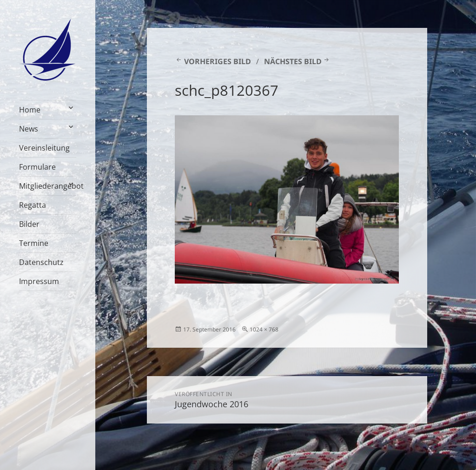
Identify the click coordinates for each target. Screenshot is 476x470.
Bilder (29, 224)
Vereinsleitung (44, 148)
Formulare (37, 167)
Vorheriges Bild (218, 61)
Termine (34, 243)
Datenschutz (41, 262)
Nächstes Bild (293, 61)
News (29, 129)
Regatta (33, 205)
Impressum (39, 281)
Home (30, 110)
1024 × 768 (264, 329)
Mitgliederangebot (48, 186)
